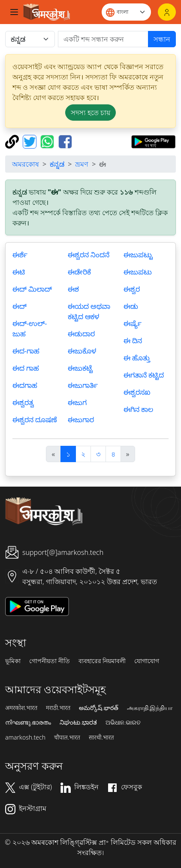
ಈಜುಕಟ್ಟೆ (80, 368)
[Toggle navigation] (14, 12)
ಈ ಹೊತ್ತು (137, 358)
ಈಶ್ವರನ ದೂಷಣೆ (35, 420)
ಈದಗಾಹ (25, 385)
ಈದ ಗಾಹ (26, 368)
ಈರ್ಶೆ (20, 255)
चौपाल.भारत (67, 737)
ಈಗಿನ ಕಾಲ (138, 409)
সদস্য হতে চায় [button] (90, 113)
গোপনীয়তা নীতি (50, 661)
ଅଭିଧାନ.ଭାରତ (123, 722)
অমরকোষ (26, 164)
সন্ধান (162, 39)
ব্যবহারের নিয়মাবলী (102, 661)
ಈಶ (73, 289)
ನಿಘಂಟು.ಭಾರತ (78, 722)
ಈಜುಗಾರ (81, 420)
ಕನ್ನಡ (57, 164)
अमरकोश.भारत (21, 708)
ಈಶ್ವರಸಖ (137, 392)
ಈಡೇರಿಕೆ (79, 272)
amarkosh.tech (25, 737)
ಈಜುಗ (77, 402)
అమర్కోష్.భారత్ (98, 708)
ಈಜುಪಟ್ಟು (138, 255)
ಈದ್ (20, 306)
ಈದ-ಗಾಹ (26, 351)
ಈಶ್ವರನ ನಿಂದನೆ (89, 255)
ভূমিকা (13, 661)
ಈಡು (131, 306)
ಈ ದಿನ (133, 341)
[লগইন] (167, 12)
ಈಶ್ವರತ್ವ (23, 402)
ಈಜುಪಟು (138, 272)
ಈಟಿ (19, 272)
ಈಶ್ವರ (132, 289)
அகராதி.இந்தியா (150, 708)
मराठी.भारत (58, 708)
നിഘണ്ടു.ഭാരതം (28, 722)
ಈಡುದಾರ (81, 334)
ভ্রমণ (82, 164)
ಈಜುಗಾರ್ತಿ (83, 385)
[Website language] (126, 12)
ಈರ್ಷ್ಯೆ (133, 323)
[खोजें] (103, 39)
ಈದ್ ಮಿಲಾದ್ (32, 289)
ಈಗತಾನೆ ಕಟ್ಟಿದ (144, 375)
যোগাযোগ (147, 661)
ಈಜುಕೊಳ (82, 351)
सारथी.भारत (101, 737)
